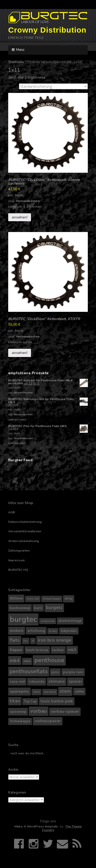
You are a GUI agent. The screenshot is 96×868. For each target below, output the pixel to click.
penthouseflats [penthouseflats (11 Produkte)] (29, 671)
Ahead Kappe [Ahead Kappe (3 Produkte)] (52, 599)
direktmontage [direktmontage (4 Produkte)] (70, 621)
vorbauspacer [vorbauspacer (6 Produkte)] (48, 721)
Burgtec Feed (20, 460)
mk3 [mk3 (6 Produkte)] (72, 650)
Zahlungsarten (19, 551)
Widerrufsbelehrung (24, 541)
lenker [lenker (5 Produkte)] (58, 650)
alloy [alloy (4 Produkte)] (69, 599)
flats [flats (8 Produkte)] (15, 640)
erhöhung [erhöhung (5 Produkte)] (36, 631)
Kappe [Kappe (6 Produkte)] (16, 650)
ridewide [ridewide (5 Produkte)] (37, 681)
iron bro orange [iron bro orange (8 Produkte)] (55, 640)
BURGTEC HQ (18, 570)
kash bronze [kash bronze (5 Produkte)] (37, 650)
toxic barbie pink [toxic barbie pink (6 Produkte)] (57, 701)
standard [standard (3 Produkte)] (50, 692)
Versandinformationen (25, 531)
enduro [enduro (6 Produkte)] (17, 631)
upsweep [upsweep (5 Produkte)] (18, 711)
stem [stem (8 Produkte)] (65, 691)
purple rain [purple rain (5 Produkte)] (73, 672)
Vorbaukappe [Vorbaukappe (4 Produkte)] (20, 721)
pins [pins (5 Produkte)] (55, 672)
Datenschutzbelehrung (25, 522)
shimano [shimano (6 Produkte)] (57, 681)
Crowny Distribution (47, 30)
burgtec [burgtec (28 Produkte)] (23, 619)
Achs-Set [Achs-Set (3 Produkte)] (33, 599)
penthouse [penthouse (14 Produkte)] (49, 660)
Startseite (16, 62)
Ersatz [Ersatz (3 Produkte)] (53, 631)
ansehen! (20, 217)
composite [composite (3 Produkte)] (48, 621)
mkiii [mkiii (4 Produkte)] (27, 661)
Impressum (16, 560)
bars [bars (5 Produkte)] (38, 608)
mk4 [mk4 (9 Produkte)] (15, 660)
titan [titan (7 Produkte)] (15, 701)
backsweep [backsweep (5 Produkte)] (20, 608)
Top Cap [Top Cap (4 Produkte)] (30, 701)
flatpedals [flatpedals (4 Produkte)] (69, 631)
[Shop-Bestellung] (53, 86)
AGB (12, 512)
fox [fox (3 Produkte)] (26, 641)
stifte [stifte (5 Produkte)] (79, 691)
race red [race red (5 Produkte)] (17, 681)
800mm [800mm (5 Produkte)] (16, 598)
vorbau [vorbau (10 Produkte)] (39, 711)
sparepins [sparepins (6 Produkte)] (19, 691)
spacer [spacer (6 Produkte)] (75, 681)
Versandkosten (28, 201)
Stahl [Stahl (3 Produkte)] (36, 692)
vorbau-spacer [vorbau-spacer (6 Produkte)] (65, 711)
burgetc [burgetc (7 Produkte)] (54, 608)
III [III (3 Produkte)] (33, 641)
